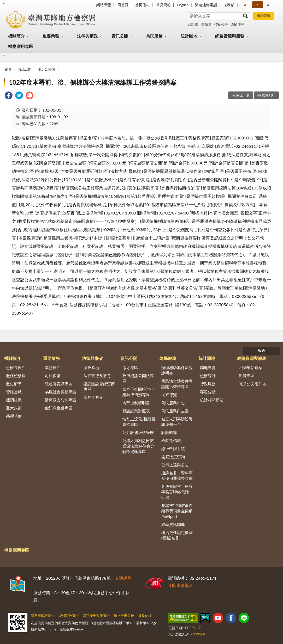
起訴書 (193, 24)
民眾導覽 (169, 395)
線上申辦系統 (173, 449)
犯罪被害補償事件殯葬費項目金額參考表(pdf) (177, 511)
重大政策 (14, 408)
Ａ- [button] (246, 5)
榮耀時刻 (14, 416)
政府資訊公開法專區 (138, 378)
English (183, 5)
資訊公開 (120, 36)
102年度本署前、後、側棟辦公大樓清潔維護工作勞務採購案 (93, 82)
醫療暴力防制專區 (61, 400)
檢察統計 (208, 376)
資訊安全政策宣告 (96, 616)
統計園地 (189, 36)
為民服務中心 (173, 403)
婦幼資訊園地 (173, 524)
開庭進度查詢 (173, 457)
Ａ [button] (257, 5)
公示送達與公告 (175, 465)
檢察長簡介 (16, 367)
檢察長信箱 (171, 440)
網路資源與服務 (230, 36)
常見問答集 (93, 397)
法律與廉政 (87, 36)
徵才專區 (130, 367)
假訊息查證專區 (59, 408)
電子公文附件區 (253, 384)
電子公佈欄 (46, 69)
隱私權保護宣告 (43, 616)
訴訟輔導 (169, 432)
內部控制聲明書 (136, 403)
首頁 (8, 69)
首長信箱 (142, 5)
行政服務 (208, 384)
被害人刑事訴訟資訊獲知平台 (177, 422)
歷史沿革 (14, 384)
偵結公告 (221, 24)
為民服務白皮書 (175, 411)
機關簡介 (16, 36)
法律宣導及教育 (97, 376)
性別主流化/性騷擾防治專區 (139, 422)
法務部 (229, 5)
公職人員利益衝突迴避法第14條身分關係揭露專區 (138, 446)
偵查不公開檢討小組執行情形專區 (138, 392)
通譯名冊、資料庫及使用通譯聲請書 (177, 476)
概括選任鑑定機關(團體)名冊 (177, 535)
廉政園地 (91, 367)
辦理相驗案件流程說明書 (177, 370)
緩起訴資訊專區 (59, 384)
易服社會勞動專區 (61, 392)
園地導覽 (208, 367)
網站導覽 (104, 5)
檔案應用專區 (21, 46)
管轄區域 (14, 392)
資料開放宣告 (69, 616)
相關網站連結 (251, 367)
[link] (9, 96)
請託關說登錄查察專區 (99, 386)
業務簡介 (53, 367)
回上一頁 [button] (243, 95)
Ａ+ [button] (269, 5)
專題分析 (208, 392)
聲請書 (206, 24)
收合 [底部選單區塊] (262, 351)
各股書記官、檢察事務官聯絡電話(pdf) (177, 492)
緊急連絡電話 (206, 5)
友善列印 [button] (269, 95)
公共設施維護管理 (138, 432)
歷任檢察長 (16, 376)
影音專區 (247, 376)
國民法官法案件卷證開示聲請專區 (177, 384)
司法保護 (53, 376)
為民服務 (238, 24)
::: (4, 4)
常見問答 (163, 5)
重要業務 (51, 36)
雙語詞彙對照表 (136, 411)
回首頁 (123, 5)
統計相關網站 (212, 400)
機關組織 (14, 400)
